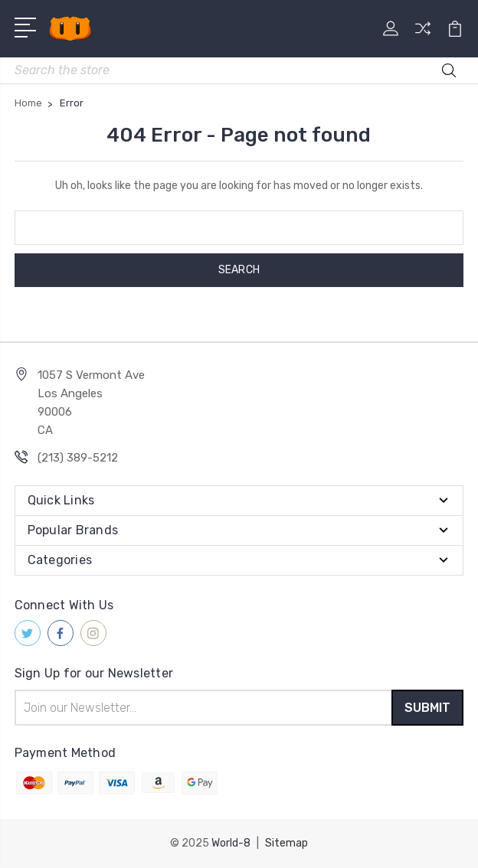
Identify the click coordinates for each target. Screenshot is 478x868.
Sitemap (286, 843)
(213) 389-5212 (78, 458)
